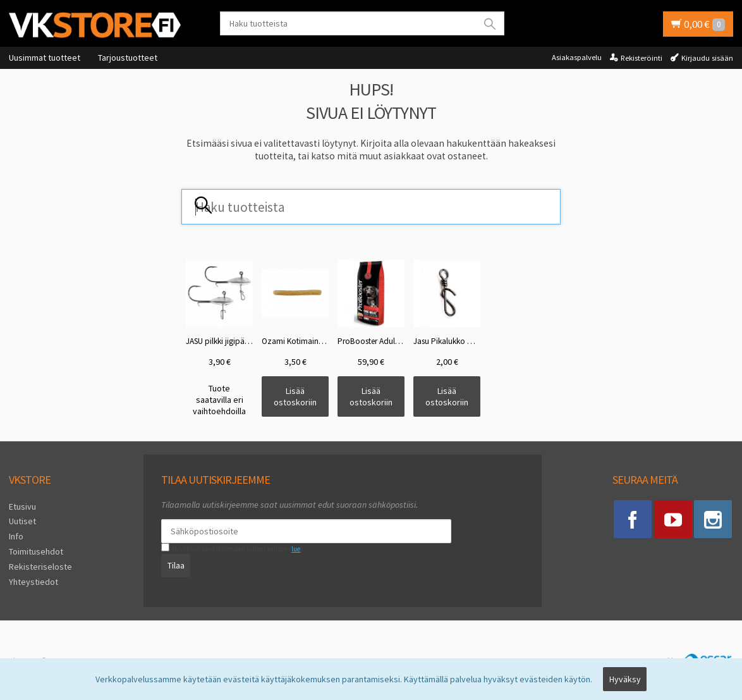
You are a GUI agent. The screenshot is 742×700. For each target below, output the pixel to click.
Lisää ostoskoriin (295, 396)
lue (296, 549)
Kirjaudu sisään (707, 58)
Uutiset (22, 521)
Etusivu (22, 507)
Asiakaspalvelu (577, 57)
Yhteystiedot (33, 581)
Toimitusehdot (36, 551)
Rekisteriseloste (40, 567)
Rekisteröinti (642, 58)
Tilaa (175, 565)
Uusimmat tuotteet (45, 58)
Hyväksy (625, 679)
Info (16, 536)
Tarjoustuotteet (128, 58)
